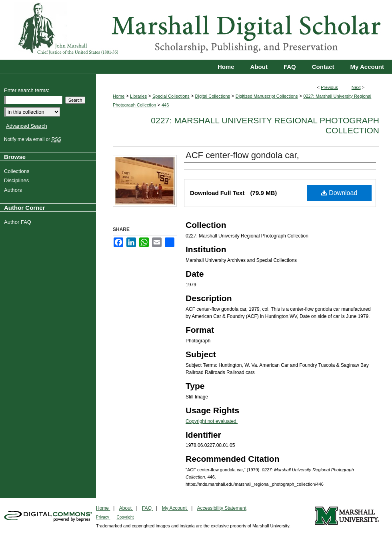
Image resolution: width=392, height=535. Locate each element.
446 (165, 105)
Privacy (103, 517)
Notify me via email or (34, 139)
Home (119, 96)
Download (339, 193)
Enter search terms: (27, 90)
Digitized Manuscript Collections (267, 96)
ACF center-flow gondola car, (242, 155)
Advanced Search (27, 126)
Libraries (138, 96)
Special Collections (171, 96)
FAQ (147, 508)
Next (356, 87)
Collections (18, 171)
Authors (14, 190)
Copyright (125, 517)
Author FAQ (19, 222)
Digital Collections (213, 96)
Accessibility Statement (222, 508)
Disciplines (17, 180)
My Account (175, 508)
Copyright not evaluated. (212, 421)
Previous (329, 87)
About (126, 508)
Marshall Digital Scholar (196, 30)
